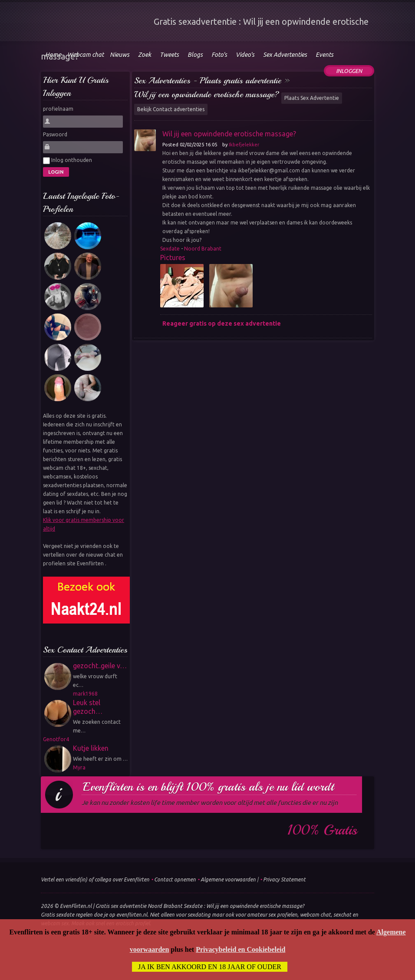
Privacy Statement (284, 879)
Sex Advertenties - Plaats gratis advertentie (208, 81)
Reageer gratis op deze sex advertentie (222, 323)
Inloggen (349, 71)
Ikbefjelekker (244, 145)
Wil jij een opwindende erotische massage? (207, 94)
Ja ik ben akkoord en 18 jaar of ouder (210, 967)
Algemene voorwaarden (228, 879)
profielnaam (58, 109)
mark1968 (85, 694)
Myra (79, 767)
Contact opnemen (175, 879)
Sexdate (170, 249)
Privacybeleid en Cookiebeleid (240, 949)
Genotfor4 (56, 739)
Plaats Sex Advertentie (312, 98)
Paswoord (55, 134)
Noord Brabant (203, 249)
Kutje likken (91, 748)
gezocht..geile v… (100, 666)
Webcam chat (86, 55)
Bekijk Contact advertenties (171, 109)
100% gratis (322, 830)
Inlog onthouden (68, 161)
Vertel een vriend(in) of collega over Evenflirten (95, 879)
